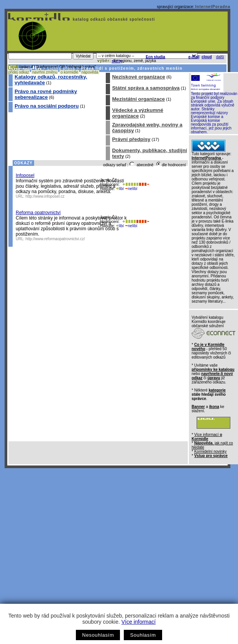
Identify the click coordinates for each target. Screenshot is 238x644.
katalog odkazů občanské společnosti (113, 19)
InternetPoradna (213, 7)
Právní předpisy (131, 139)
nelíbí (131, 189)
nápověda (90, 72)
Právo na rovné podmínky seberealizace (46, 94)
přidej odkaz (19, 72)
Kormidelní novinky (210, 451)
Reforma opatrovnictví (38, 213)
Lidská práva (61, 68)
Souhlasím (143, 635)
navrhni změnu (45, 72)
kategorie (217, 390)
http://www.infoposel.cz (45, 196)
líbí (120, 189)
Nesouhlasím (98, 635)
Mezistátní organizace (138, 99)
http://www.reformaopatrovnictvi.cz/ (55, 239)
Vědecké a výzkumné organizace (137, 113)
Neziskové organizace (139, 77)
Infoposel (25, 175)
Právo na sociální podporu (47, 106)
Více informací (139, 622)
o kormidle (69, 72)
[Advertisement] (72, 544)
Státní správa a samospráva (146, 88)
